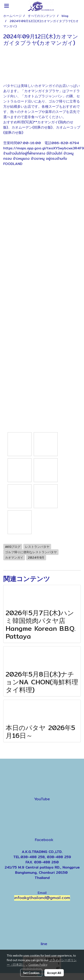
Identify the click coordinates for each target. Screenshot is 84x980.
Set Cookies (31, 973)
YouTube (42, 799)
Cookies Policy (38, 964)
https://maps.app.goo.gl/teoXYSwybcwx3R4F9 (44, 148)
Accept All (54, 973)
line (44, 943)
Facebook (44, 839)
